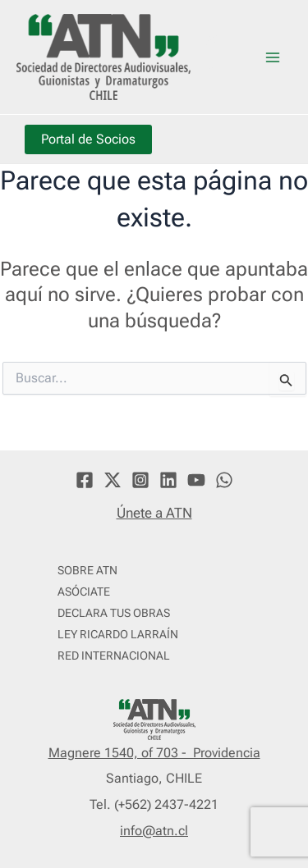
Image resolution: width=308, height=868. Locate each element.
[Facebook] (85, 480)
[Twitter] (113, 480)
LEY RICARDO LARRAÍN (118, 634)
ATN (216, 56)
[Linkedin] (168, 480)
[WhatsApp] (224, 480)
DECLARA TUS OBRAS (114, 613)
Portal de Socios (88, 139)
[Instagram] (140, 480)
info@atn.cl (154, 831)
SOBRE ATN (87, 570)
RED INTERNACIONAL (114, 656)
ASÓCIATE (84, 592)
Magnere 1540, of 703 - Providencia (154, 753)
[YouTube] (196, 480)
